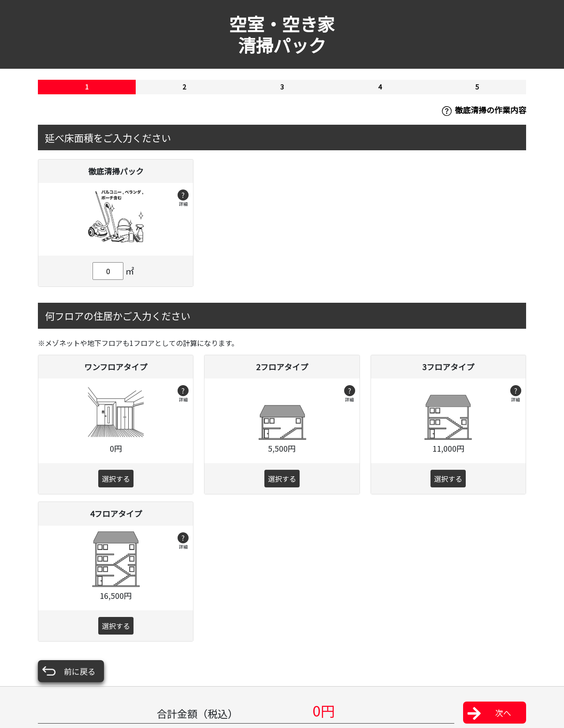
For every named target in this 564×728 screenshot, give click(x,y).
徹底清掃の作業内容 (484, 110)
